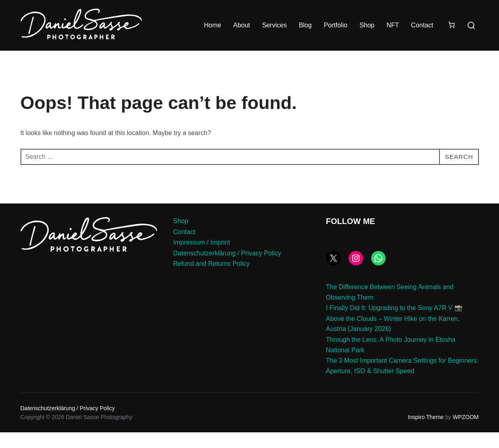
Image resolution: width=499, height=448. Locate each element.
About (242, 25)
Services (274, 25)
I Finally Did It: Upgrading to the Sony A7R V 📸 (394, 324)
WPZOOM (466, 433)
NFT (393, 25)
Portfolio (336, 25)
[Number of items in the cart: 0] (452, 25)
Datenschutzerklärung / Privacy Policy (227, 269)
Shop (367, 25)
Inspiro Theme (426, 433)
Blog (305, 25)
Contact (422, 25)
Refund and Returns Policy (212, 280)
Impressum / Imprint (202, 258)
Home (213, 25)
